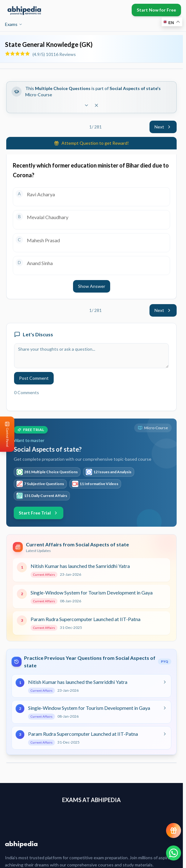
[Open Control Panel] (5, 434)
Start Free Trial (39, 513)
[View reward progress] (174, 830)
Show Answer (92, 286)
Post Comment (34, 378)
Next (163, 127)
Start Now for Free (156, 10)
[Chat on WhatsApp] (174, 853)
